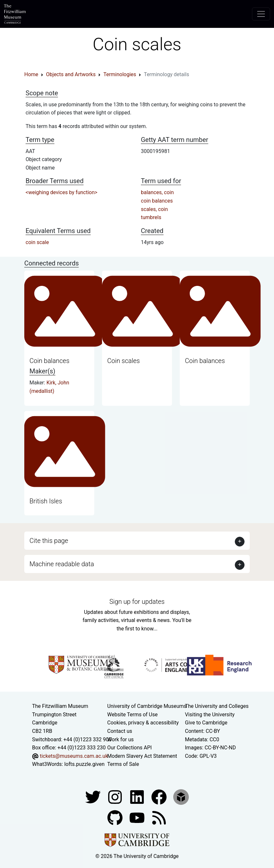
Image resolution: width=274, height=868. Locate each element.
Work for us (120, 739)
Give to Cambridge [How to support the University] (206, 723)
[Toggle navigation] (261, 14)
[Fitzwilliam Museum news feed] (159, 817)
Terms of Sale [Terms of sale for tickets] (123, 764)
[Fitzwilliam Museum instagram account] (116, 797)
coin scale (37, 242)
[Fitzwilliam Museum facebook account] (138, 797)
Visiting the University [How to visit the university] (210, 715)
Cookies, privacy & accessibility (143, 723)
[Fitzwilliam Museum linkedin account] (160, 797)
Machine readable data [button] (62, 564)
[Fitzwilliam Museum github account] (116, 817)
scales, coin (154, 209)
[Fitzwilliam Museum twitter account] (94, 797)
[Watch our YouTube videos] (138, 817)
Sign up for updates (137, 602)
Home (31, 74)
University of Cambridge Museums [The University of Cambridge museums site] (147, 706)
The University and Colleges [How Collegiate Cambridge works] (217, 706)
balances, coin (157, 192)
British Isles (46, 501)
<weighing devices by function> (62, 192)
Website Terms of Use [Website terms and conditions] (132, 715)
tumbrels (151, 217)
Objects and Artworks (71, 74)
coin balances (157, 201)
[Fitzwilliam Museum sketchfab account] (181, 797)
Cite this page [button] (49, 541)
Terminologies (120, 74)
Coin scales (124, 361)
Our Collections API (130, 748)
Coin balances (49, 361)
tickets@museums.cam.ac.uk (74, 756)
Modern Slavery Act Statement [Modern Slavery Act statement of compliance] (142, 756)
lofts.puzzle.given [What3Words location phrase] (84, 764)
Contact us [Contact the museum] (120, 731)
